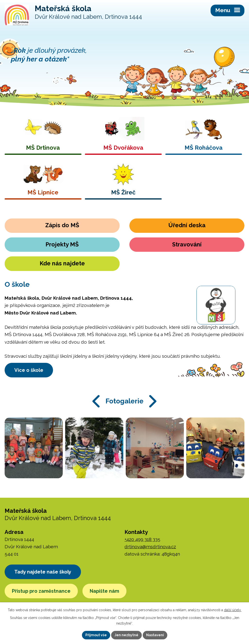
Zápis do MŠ (62, 225)
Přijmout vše (96, 635)
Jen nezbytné (126, 635)
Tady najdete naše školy (43, 572)
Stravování (187, 244)
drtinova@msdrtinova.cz (150, 547)
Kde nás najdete (62, 263)
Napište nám (104, 591)
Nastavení (155, 635)
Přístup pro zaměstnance (41, 591)
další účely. (233, 610)
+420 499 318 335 (142, 539)
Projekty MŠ (62, 244)
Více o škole (29, 370)
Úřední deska (187, 225)
